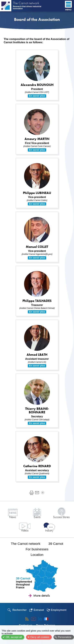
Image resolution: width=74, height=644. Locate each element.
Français (46, 619)
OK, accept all (14, 637)
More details (42, 595)
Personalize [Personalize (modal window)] (65, 637)
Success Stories (61, 517)
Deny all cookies (40, 637)
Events (37, 517)
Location (37, 555)
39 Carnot (56, 544)
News (13, 517)
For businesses (37, 549)
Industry (49, 530)
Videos (25, 530)
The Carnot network (26, 3)
